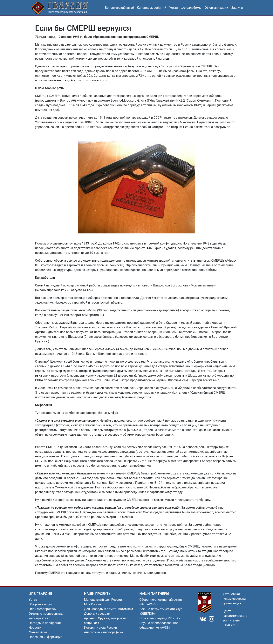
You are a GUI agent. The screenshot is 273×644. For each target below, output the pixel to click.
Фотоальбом (38, 632)
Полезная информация (46, 637)
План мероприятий (43, 609)
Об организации (217, 8)
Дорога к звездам (97, 614)
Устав (173, 8)
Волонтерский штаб (119, 8)
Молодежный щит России (103, 600)
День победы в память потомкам (109, 609)
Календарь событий (152, 8)
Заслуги (237, 8)
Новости (35, 628)
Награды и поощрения (45, 623)
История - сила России (101, 628)
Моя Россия (93, 604)
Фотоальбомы (191, 8)
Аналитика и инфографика (104, 632)
